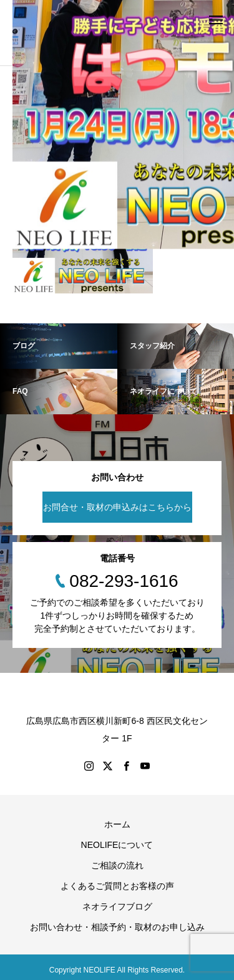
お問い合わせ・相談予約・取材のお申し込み (117, 927)
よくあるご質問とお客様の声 (117, 886)
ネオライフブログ (117, 906)
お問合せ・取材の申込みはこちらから (117, 507)
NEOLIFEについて (117, 845)
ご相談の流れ (117, 865)
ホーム (117, 824)
